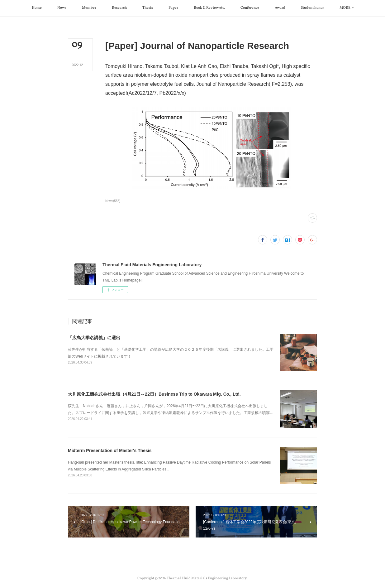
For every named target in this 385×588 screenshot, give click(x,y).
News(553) (113, 201)
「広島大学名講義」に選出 (94, 338)
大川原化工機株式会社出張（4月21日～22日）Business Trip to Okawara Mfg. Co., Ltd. (154, 394)
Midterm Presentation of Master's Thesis (110, 451)
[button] (37, 8)
